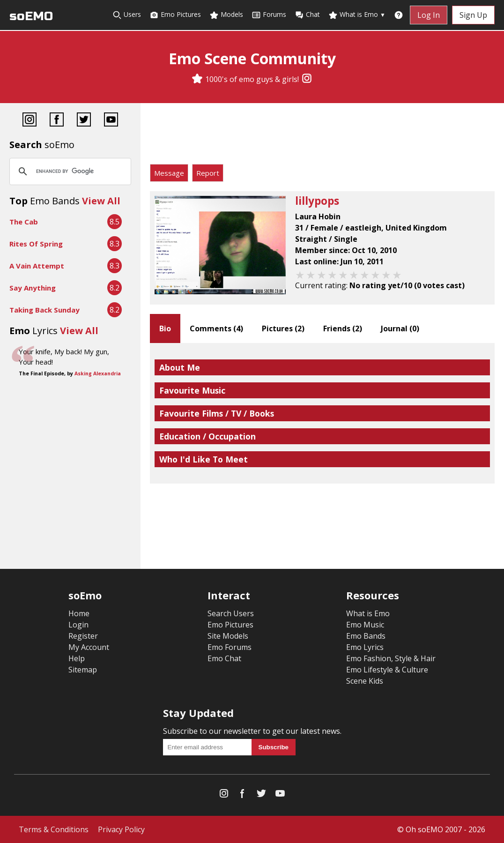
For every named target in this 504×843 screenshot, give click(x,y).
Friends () (343, 328)
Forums (269, 15)
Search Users (231, 613)
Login (78, 625)
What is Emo (357, 15)
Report (208, 173)
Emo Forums (230, 647)
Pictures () (283, 328)
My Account (89, 647)
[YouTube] (111, 121)
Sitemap (83, 670)
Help (77, 658)
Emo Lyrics (365, 647)
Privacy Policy (121, 829)
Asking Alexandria (98, 373)
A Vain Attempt (37, 266)
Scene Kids (365, 681)
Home (79, 613)
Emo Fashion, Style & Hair (391, 658)
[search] (69, 172)
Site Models (228, 636)
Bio (165, 328)
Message (169, 173)
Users (127, 15)
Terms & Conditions (54, 829)
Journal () (400, 328)
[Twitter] (84, 121)
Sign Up (473, 15)
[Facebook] (57, 121)
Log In (429, 15)
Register (83, 636)
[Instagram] (307, 79)
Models (226, 15)
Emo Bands (366, 636)
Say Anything (33, 288)
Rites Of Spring (36, 244)
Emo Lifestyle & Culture (387, 670)
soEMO (31, 16)
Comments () (216, 328)
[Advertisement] (322, 136)
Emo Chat (224, 658)
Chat (307, 15)
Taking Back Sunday (44, 310)
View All (101, 201)
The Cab (24, 222)
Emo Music (365, 625)
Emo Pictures (175, 15)
